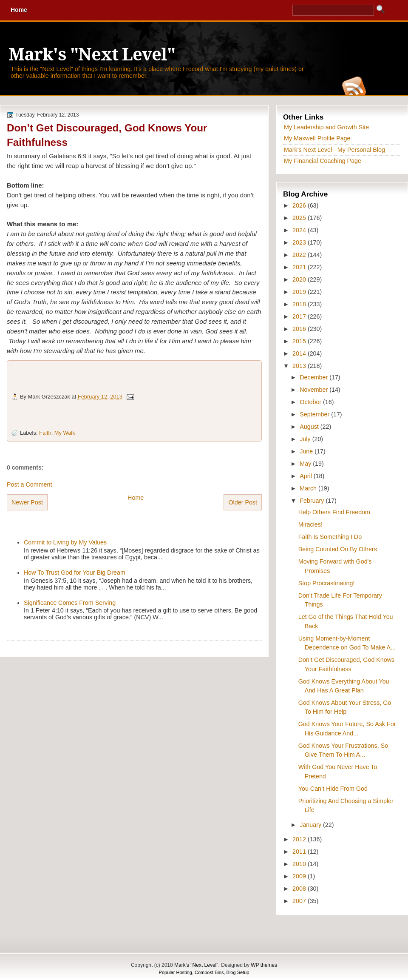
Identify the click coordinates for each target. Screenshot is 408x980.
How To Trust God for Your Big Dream (75, 573)
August (310, 427)
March (309, 488)
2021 (300, 267)
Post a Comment (29, 484)
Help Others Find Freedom (334, 512)
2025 (300, 218)
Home (136, 498)
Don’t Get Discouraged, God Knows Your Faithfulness (107, 135)
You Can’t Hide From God (333, 789)
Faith (45, 433)
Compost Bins (209, 972)
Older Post (243, 502)
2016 (300, 329)
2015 (300, 341)
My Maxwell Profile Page (317, 138)
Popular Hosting (176, 972)
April (307, 476)
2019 (300, 292)
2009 (300, 876)
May (306, 464)
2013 (300, 366)
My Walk (65, 433)
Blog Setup (238, 972)
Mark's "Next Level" (92, 55)
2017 (300, 316)
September (315, 414)
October (311, 402)
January (311, 825)
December (314, 377)
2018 (300, 304)
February (313, 501)
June (307, 451)
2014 (300, 353)
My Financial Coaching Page (323, 161)
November (314, 390)
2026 (300, 205)
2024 (300, 230)
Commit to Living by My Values (65, 542)
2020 (300, 279)
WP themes (264, 965)
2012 (300, 839)
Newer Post (27, 502)
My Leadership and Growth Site (326, 127)
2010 (300, 864)
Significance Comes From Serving (70, 603)
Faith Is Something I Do (330, 537)
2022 (300, 255)
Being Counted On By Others (338, 549)
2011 (300, 852)
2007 (300, 901)
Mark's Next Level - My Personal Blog (334, 150)
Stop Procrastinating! (327, 583)
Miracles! (310, 524)
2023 (300, 242)
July (306, 439)
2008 (300, 889)
